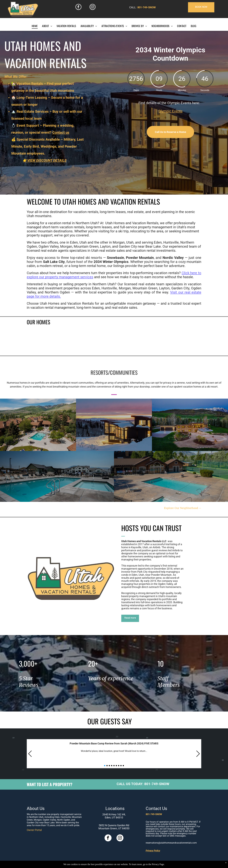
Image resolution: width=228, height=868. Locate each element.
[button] (30, 754)
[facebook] (78, 7)
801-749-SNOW (147, 7)
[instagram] (93, 7)
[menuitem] (35, 26)
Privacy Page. (158, 864)
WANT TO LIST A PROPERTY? (50, 784)
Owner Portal (34, 830)
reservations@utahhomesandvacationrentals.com (171, 843)
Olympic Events (170, 111)
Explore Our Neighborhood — (183, 508)
